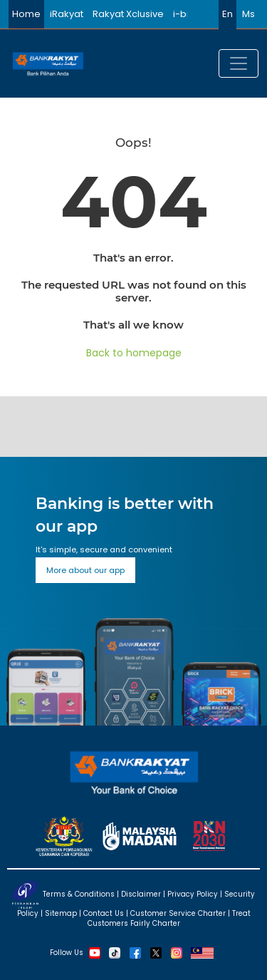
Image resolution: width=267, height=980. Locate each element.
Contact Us (104, 913)
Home (26, 14)
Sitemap (61, 913)
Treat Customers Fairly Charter (169, 919)
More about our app (85, 570)
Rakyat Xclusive (128, 14)
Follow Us (67, 952)
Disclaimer (141, 893)
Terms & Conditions (79, 893)
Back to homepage (134, 353)
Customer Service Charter (178, 913)
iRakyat (67, 14)
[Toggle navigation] (239, 63)
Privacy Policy (193, 893)
